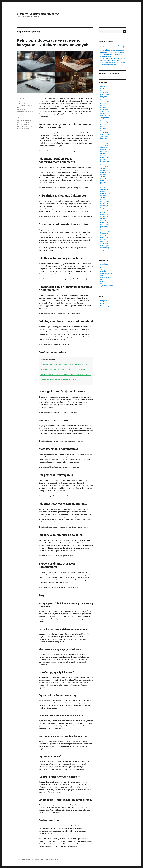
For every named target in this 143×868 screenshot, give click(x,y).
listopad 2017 (104, 230)
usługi (19, 101)
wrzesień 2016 (105, 249)
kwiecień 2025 (105, 106)
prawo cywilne (21, 126)
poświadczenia (26, 123)
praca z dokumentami (23, 124)
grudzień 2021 (104, 169)
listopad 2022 (104, 148)
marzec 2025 (104, 108)
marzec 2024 (104, 129)
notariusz (26, 115)
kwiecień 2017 (104, 241)
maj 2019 (103, 213)
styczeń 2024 (104, 132)
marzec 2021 (104, 186)
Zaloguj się (103, 300)
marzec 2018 (104, 226)
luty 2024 (103, 131)
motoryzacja (104, 272)
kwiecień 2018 (104, 224)
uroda (102, 281)
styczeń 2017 (104, 243)
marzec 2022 (104, 163)
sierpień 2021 (104, 176)
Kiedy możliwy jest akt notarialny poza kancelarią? (59, 380)
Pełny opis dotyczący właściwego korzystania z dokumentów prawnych (53, 42)
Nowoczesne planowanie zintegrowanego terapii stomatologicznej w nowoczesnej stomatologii (112, 47)
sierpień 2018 (104, 218)
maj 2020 (103, 199)
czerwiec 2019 (104, 211)
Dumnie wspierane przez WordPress (48, 859)
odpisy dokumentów (23, 117)
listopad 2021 (104, 171)
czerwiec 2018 (104, 222)
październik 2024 (105, 115)
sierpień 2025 (104, 98)
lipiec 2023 (103, 138)
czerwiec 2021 (104, 180)
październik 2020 (105, 194)
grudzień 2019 (104, 205)
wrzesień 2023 (105, 136)
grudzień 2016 (104, 245)
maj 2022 (103, 159)
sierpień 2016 (104, 251)
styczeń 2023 (104, 146)
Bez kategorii (104, 266)
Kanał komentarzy (106, 304)
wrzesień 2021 (104, 175)
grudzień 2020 (105, 192)
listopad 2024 (104, 113)
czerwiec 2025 (104, 102)
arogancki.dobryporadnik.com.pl (39, 14)
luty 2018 (103, 228)
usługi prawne (26, 128)
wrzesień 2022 (105, 152)
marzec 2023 (104, 144)
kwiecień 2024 (105, 127)
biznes (102, 268)
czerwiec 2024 (104, 123)
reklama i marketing (106, 274)
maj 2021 (103, 182)
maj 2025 (103, 104)
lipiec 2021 (103, 178)
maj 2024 (103, 125)
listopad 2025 (104, 96)
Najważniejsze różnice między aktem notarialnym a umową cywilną (65, 364)
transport (103, 279)
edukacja (103, 270)
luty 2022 (103, 165)
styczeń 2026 (104, 92)
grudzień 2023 (104, 134)
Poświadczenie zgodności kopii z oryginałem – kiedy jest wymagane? (66, 375)
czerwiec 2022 (104, 157)
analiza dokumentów (23, 103)
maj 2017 (103, 240)
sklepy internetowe (106, 277)
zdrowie (103, 287)
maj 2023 (103, 142)
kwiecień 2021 (104, 184)
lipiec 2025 (103, 100)
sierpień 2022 (104, 153)
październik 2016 (105, 247)
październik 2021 (105, 173)
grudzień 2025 (105, 94)
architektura (104, 264)
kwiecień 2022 (105, 161)
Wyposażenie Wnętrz (106, 285)
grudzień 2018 (104, 215)
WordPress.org (105, 306)
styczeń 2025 (104, 109)
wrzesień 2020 (105, 196)
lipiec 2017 (103, 236)
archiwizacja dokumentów (25, 105)
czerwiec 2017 (104, 238)
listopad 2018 (104, 217)
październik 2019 (105, 207)
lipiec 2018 (103, 220)
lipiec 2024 (103, 121)
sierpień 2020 (104, 197)
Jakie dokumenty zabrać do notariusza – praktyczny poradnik (63, 369)
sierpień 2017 (104, 234)
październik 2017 (105, 232)
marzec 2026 (104, 88)
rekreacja (103, 276)
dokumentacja (21, 111)
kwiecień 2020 (105, 201)
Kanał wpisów (104, 302)
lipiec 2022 (103, 155)
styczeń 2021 (104, 190)
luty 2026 (103, 90)
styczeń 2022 (104, 167)
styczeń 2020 (104, 203)
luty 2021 (103, 188)
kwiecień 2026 (105, 87)
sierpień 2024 (104, 119)
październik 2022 (105, 150)
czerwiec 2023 (104, 140)
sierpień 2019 (104, 209)
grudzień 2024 (105, 111)
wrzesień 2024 (105, 117)
